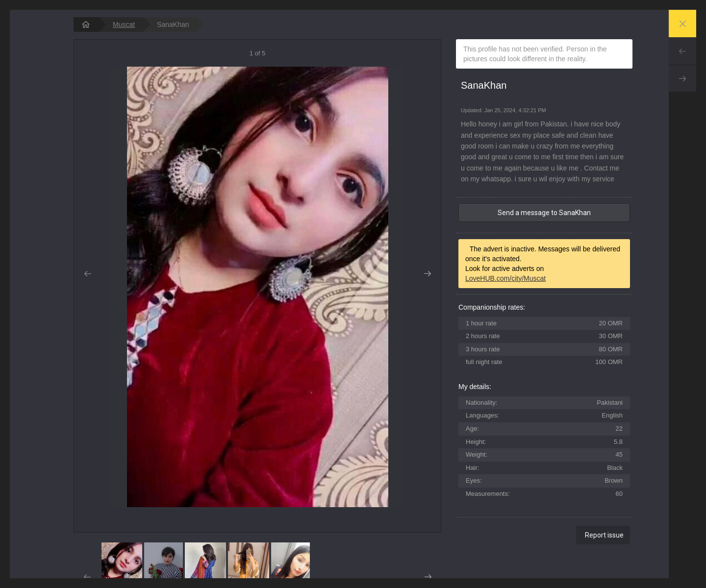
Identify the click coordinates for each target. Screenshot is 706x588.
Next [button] (427, 274)
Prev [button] (88, 274)
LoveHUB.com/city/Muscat (505, 278)
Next (682, 78)
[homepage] (86, 24)
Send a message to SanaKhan (544, 213)
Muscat (124, 24)
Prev (682, 51)
